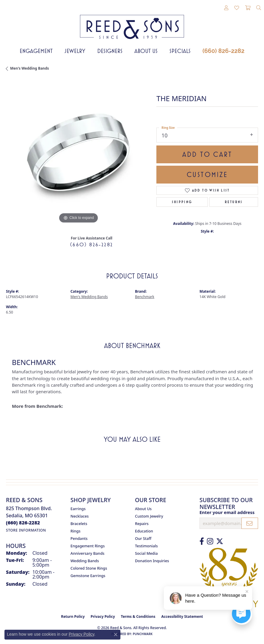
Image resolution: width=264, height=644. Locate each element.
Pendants (79, 538)
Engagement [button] (36, 51)
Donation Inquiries (152, 561)
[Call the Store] (23, 523)
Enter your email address (227, 512)
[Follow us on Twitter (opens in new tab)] (220, 541)
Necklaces (80, 516)
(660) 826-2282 (223, 51)
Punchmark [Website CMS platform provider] (143, 634)
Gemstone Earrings (88, 576)
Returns (234, 202)
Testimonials (146, 546)
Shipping (182, 202)
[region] (78, 153)
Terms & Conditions (138, 616)
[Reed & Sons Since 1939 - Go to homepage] (132, 22)
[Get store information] (26, 530)
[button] (226, 8)
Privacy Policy (103, 616)
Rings (76, 531)
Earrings (78, 509)
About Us (146, 51)
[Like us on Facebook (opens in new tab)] (202, 541)
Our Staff (143, 538)
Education (144, 531)
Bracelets (79, 524)
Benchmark (145, 297)
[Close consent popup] (116, 634)
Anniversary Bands (87, 553)
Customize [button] (207, 175)
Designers (110, 51)
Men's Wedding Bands (30, 68)
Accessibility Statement (182, 616)
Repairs (142, 524)
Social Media (146, 553)
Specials (180, 51)
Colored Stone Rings (89, 568)
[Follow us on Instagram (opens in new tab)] (210, 541)
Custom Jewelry (149, 516)
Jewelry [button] (75, 51)
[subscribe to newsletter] (250, 523)
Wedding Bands (85, 561)
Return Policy (73, 616)
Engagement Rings (88, 546)
